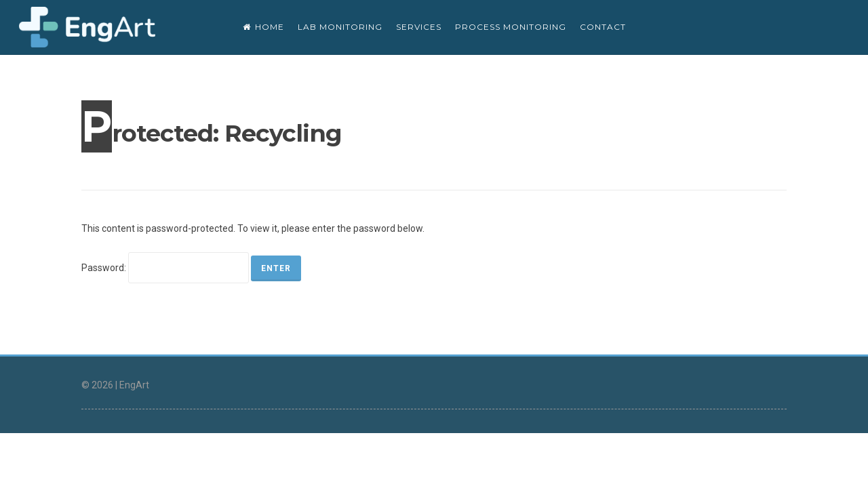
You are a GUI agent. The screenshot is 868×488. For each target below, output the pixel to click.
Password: (165, 268)
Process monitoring (511, 27)
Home (263, 27)
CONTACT (603, 27)
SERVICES (419, 27)
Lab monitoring (340, 27)
